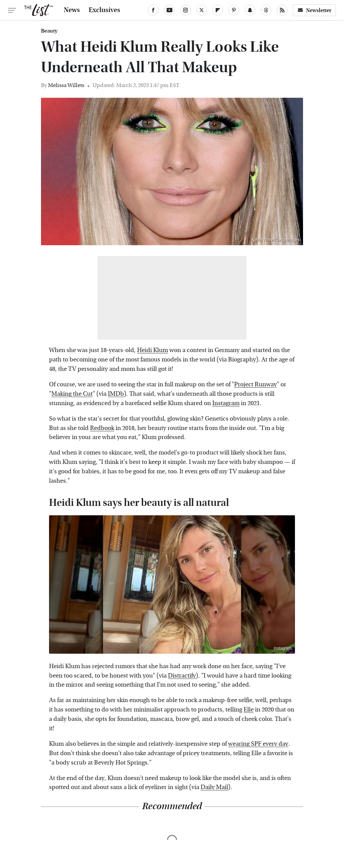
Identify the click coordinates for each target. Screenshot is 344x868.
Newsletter (314, 10)
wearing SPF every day (258, 744)
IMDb (116, 394)
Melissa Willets (66, 85)
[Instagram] (185, 10)
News (72, 10)
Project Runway (255, 384)
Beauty (49, 31)
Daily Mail (214, 787)
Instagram (226, 403)
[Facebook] (153, 10)
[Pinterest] (234, 10)
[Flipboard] (218, 10)
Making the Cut (72, 394)
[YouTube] (169, 10)
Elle (249, 710)
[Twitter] (202, 10)
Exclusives (104, 10)
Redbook (102, 428)
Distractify (182, 676)
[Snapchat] (250, 10)
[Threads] (266, 10)
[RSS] (282, 10)
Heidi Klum (153, 350)
